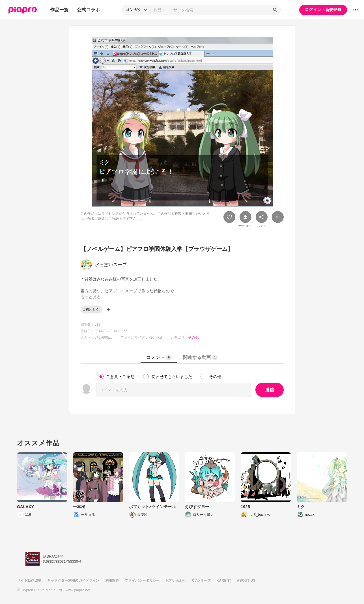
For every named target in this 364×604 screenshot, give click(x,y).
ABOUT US (246, 581)
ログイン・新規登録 (323, 10)
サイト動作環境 (29, 581)
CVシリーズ (202, 581)
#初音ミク (91, 309)
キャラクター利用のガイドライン (73, 581)
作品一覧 (59, 10)
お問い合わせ (176, 581)
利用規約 (112, 581)
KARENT (224, 581)
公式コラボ (89, 10)
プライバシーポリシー (142, 581)
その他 (193, 338)
